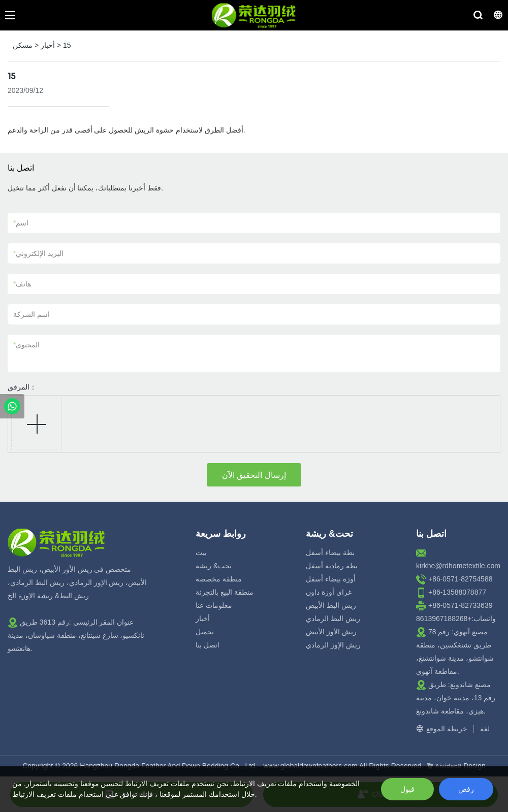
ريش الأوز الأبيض (331, 632)
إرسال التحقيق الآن (254, 475)
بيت (201, 553)
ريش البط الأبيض (331, 605)
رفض (466, 789)
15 (67, 45)
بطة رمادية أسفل (332, 566)
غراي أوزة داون (329, 592)
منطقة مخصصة (219, 579)
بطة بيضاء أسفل (330, 553)
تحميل (205, 632)
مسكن (23, 45)
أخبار (48, 45)
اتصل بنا (208, 645)
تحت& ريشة (214, 566)
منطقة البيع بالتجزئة (225, 592)
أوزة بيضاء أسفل (331, 579)
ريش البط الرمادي (333, 619)
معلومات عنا (214, 605)
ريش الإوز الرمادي (333, 645)
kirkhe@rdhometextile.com (458, 566)
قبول (407, 789)
